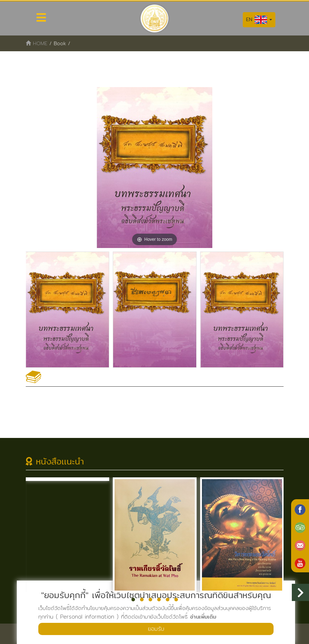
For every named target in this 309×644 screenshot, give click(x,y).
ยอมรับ (156, 629)
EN (259, 20)
